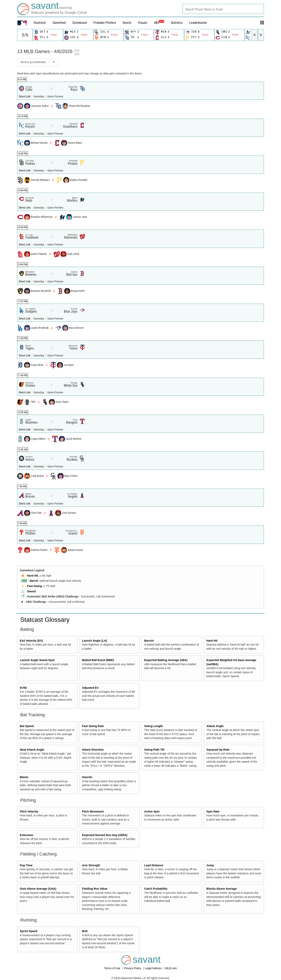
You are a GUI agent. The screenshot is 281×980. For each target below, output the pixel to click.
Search (127, 23)
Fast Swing (35, 586)
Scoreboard (79, 23)
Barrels (149, 641)
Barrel (34, 581)
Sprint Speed (29, 931)
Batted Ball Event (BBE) (98, 660)
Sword (31, 591)
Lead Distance (154, 865)
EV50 (23, 688)
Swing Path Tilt (154, 750)
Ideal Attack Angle (32, 750)
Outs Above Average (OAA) (38, 889)
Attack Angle (215, 726)
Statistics (177, 23)
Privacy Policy (133, 968)
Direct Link (25, 97)
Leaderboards (198, 23)
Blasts (24, 777)
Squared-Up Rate (218, 750)
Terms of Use (113, 968)
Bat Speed (27, 726)
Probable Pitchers (105, 23)
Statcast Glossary (45, 620)
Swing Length (153, 726)
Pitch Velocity (29, 811)
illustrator (40, 23)
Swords (87, 777)
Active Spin (152, 811)
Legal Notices (154, 968)
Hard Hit (33, 576)
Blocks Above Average (221, 889)
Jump (210, 865)
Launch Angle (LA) (94, 641)
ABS (159, 23)
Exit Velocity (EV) (31, 641)
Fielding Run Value (95, 889)
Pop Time (26, 865)
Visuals (143, 23)
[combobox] (223, 9)
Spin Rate (213, 811)
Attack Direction (93, 750)
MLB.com (171, 968)
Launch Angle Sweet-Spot (37, 660)
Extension (27, 835)
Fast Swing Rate (93, 726)
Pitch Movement (93, 811)
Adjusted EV (90, 688)
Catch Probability (156, 889)
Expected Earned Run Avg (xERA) (105, 835)
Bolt (85, 931)
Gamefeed (59, 23)
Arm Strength (91, 865)
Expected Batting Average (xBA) (166, 660)
